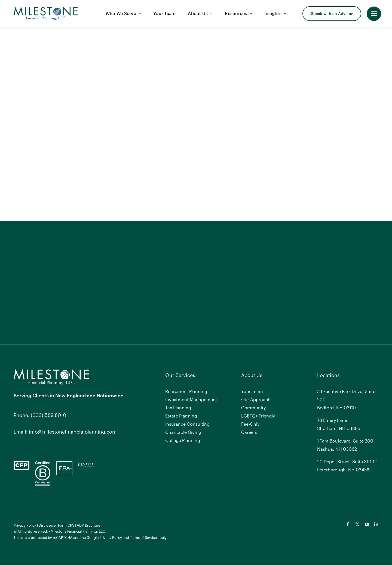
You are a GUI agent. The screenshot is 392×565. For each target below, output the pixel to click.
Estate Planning (181, 416)
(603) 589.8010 (48, 415)
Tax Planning (178, 408)
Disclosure (47, 525)
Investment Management (191, 399)
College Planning (183, 440)
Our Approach (256, 399)
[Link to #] (374, 14)
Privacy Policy (25, 525)
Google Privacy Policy (104, 538)
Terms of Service (143, 538)
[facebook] (348, 524)
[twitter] (357, 524)
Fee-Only (250, 424)
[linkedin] (376, 524)
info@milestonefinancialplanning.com (73, 432)
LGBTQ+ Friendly (258, 416)
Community (253, 408)
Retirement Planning (186, 391)
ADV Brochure (88, 525)
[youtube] (367, 524)
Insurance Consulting (187, 424)
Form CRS (66, 525)
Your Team (252, 391)
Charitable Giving (183, 432)
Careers (249, 432)
